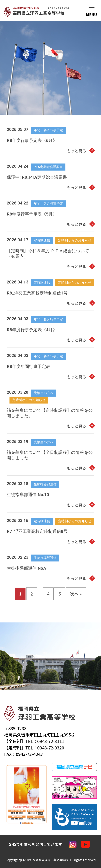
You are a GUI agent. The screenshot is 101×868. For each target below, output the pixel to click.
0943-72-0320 (51, 748)
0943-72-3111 (51, 741)
